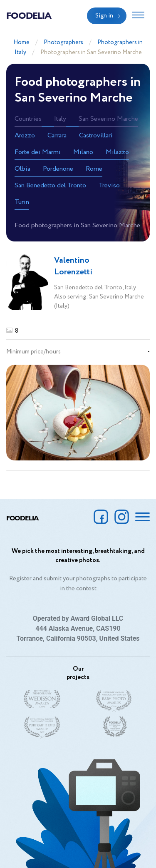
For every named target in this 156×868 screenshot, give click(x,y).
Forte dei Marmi (38, 152)
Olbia (22, 169)
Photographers (63, 42)
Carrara (57, 136)
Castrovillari (96, 136)
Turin (22, 202)
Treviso (109, 185)
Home (21, 42)
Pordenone (58, 169)
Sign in (104, 16)
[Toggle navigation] (138, 16)
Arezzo (25, 136)
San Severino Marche (108, 119)
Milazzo (117, 152)
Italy (60, 119)
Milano (83, 152)
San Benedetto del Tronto (50, 185)
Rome (94, 169)
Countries (28, 119)
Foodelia (29, 15)
